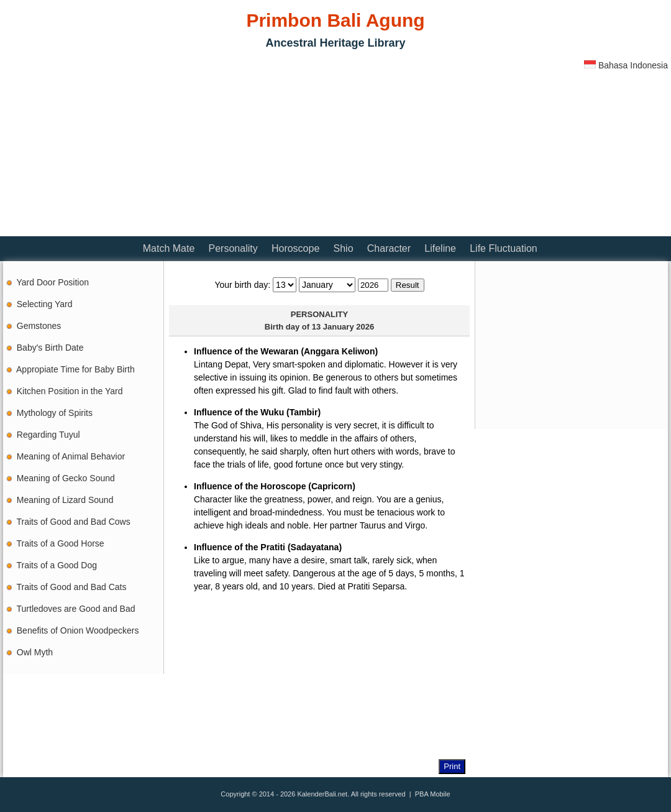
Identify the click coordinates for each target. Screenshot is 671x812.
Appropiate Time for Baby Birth (75, 369)
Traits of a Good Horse (61, 543)
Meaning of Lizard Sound (65, 500)
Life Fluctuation (504, 248)
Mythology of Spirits (55, 413)
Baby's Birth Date (50, 348)
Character (389, 248)
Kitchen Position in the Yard (70, 391)
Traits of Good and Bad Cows (74, 522)
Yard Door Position (53, 282)
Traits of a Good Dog (57, 565)
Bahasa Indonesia (626, 65)
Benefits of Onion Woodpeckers (78, 630)
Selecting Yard (45, 304)
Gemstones (39, 326)
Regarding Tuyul (48, 435)
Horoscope (295, 248)
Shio (344, 248)
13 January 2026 (343, 327)
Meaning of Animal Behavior (71, 456)
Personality (233, 248)
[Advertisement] (148, 146)
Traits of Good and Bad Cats (72, 587)
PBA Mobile (433, 794)
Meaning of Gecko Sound (66, 478)
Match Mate (169, 248)
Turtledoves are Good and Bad (76, 609)
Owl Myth (35, 652)
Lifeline (440, 248)
